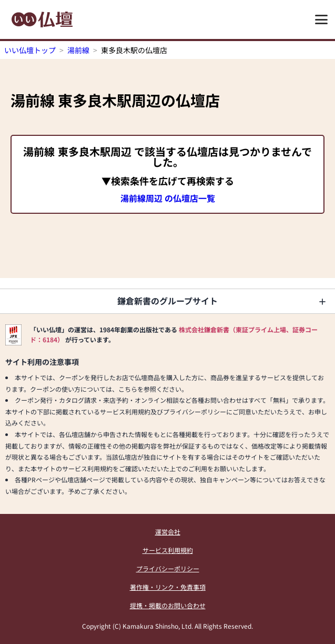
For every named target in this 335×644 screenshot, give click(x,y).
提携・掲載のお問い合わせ (168, 605)
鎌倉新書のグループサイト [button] (167, 301)
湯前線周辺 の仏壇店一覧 (168, 198)
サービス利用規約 (168, 550)
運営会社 (168, 532)
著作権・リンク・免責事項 (168, 587)
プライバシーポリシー (168, 568)
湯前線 (78, 50)
